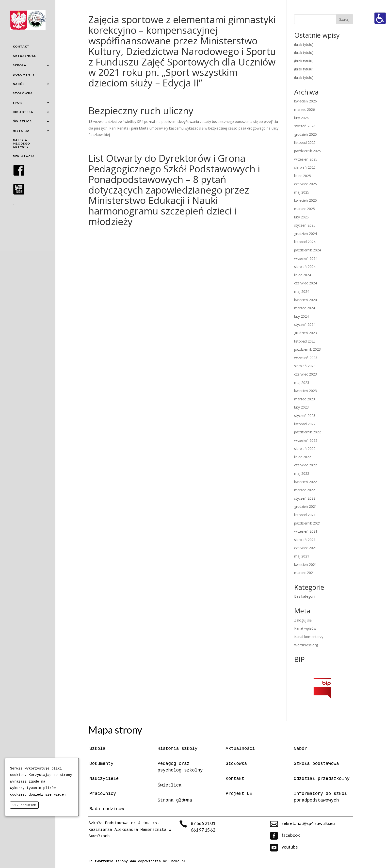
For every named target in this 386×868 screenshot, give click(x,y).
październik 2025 (307, 151)
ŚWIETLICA (22, 121)
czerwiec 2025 (306, 184)
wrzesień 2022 (306, 440)
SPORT (19, 103)
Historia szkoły (177, 749)
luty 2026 (301, 118)
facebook (291, 835)
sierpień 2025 (305, 167)
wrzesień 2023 (306, 358)
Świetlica (169, 785)
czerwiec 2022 (306, 465)
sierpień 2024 (305, 267)
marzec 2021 (305, 573)
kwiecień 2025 (306, 200)
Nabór (300, 749)
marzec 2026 (305, 109)
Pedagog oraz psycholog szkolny (180, 767)
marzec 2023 (305, 399)
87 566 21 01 (203, 823)
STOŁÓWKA (23, 93)
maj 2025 (302, 192)
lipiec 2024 (303, 275)
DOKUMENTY (24, 74)
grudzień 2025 (306, 134)
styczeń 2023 (305, 416)
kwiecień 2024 (306, 300)
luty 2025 (301, 217)
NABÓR (19, 84)
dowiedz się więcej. (48, 795)
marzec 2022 (305, 490)
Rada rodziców (107, 809)
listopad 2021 (305, 515)
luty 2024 (301, 316)
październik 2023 (307, 349)
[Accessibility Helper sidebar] (380, 18)
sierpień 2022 (305, 449)
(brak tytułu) (304, 44)
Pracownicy (103, 794)
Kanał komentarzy (309, 637)
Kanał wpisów (305, 628)
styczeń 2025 (305, 225)
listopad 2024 (305, 242)
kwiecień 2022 (306, 482)
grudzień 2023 (306, 333)
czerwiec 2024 (306, 283)
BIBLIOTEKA (23, 112)
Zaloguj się (303, 620)
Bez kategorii (305, 596)
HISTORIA (21, 131)
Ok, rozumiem (24, 805)
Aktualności (240, 749)
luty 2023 (301, 407)
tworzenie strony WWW (116, 861)
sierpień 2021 (305, 540)
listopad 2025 (305, 142)
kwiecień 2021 (306, 565)
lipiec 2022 (303, 457)
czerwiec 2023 (306, 374)
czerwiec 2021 (306, 548)
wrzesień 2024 (306, 258)
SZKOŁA (20, 65)
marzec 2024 (305, 308)
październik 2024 (307, 250)
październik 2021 (307, 523)
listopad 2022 (305, 424)
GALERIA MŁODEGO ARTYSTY (21, 143)
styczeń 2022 (305, 498)
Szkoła (97, 749)
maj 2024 (302, 291)
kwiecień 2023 (306, 391)
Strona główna (175, 800)
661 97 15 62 (203, 830)
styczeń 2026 (305, 126)
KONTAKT (21, 46)
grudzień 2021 (306, 506)
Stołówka (236, 764)
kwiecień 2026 (306, 101)
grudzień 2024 (306, 234)
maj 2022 (302, 473)
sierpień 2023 (305, 366)
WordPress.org (306, 645)
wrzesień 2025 (306, 159)
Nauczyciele (104, 779)
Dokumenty (101, 764)
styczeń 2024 (305, 324)
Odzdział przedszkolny (322, 779)
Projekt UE (239, 794)
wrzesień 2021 (306, 531)
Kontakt (235, 779)
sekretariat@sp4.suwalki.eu (308, 823)
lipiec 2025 (303, 176)
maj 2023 (302, 383)
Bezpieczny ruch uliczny (141, 110)
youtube (290, 847)
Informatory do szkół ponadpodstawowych (320, 797)
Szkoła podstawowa (316, 764)
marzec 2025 (305, 209)
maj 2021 (302, 556)
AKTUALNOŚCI (25, 56)
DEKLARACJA (24, 156)
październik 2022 (307, 432)
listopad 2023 (305, 341)
